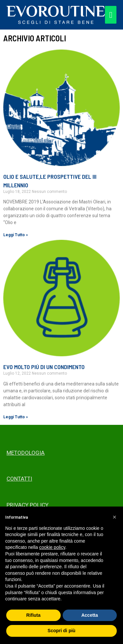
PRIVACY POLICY (28, 505)
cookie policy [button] (52, 547)
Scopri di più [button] (61, 631)
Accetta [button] (90, 615)
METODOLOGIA (26, 453)
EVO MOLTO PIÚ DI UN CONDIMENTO (44, 367)
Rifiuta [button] (33, 615)
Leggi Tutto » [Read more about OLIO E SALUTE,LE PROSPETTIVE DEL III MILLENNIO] (16, 235)
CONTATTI (19, 479)
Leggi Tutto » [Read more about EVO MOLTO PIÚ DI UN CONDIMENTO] (16, 417)
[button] (114, 517)
